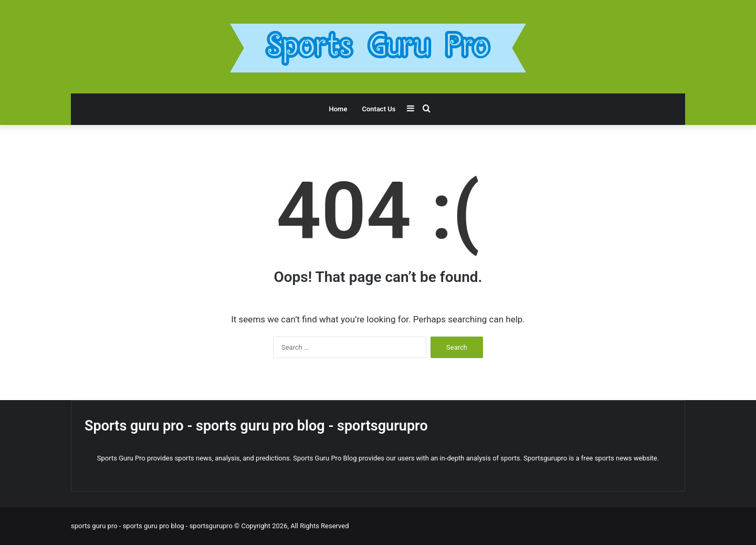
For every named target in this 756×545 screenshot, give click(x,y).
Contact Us (379, 109)
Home (338, 109)
